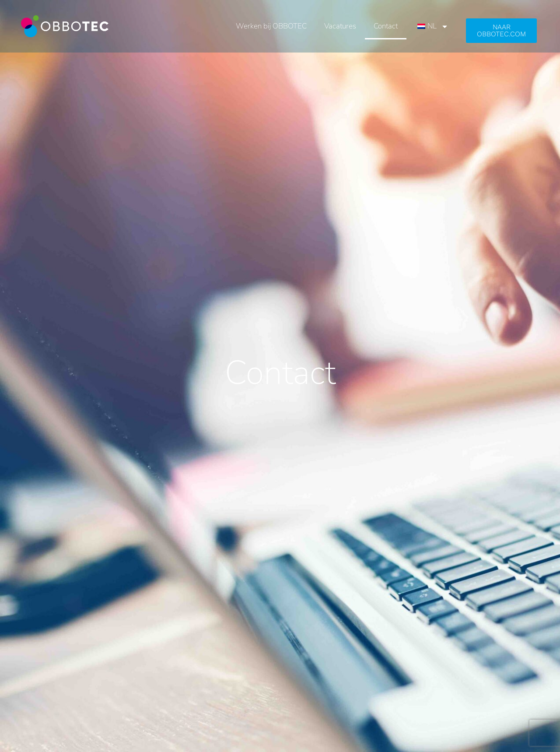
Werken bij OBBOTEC (271, 26)
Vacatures (340, 26)
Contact (386, 26)
